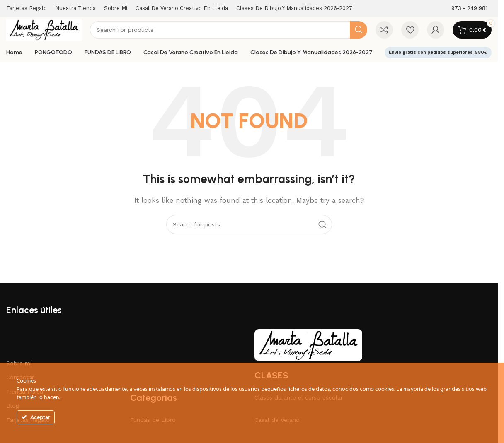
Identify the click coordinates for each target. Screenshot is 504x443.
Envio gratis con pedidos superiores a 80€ (438, 52)
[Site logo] (44, 29)
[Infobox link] (469, 8)
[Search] (229, 30)
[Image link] (308, 344)
